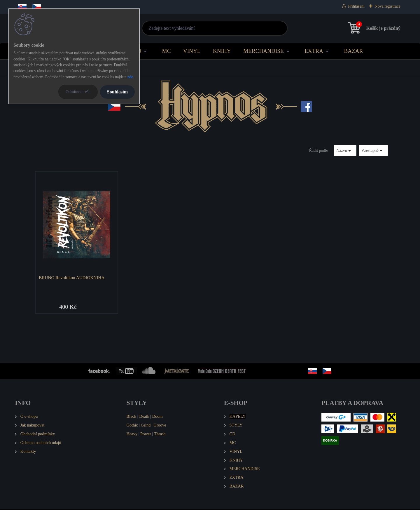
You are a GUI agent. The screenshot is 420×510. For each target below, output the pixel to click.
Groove (160, 426)
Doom (157, 417)
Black (132, 417)
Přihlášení (356, 6)
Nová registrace (388, 6)
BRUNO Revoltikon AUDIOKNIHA (72, 277)
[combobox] (345, 150)
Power (146, 434)
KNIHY (222, 51)
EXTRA (314, 51)
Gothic (132, 426)
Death (144, 417)
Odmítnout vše (78, 92)
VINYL (192, 51)
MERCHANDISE (264, 51)
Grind (146, 426)
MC (167, 51)
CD (138, 51)
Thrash (160, 434)
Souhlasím (117, 92)
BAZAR (353, 51)
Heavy (132, 434)
